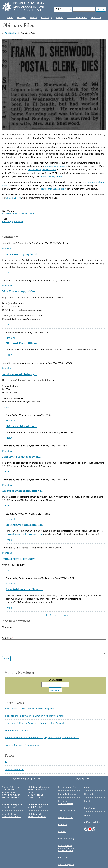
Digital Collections (67, 794)
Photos (59, 17)
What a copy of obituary (18, 559)
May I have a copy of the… (20, 291)
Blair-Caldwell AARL (77, 17)
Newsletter (89, 794)
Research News (9, 214)
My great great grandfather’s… (23, 491)
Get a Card (63, 858)
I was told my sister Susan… (24, 589)
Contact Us (96, 17)
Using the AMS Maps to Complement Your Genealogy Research (35, 723)
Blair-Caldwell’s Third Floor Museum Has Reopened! (30, 709)
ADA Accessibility (92, 822)
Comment (7, 638)
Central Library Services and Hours (11, 815)
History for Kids (66, 817)
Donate (88, 801)
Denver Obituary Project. (51, 176)
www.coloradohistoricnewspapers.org (24, 534)
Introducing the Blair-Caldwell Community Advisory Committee (35, 716)
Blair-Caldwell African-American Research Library (66, 848)
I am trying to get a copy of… (22, 457)
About (10, 17)
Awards (88, 787)
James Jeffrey (11, 33)
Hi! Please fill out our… (21, 426)
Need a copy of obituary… (19, 374)
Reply (6, 272)
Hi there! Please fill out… (23, 343)
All (6, 761)
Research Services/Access (66, 802)
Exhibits (62, 831)
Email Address (55, 680)
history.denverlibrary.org (56, 166)
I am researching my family (21, 254)
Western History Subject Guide (42, 169)
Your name (7, 627)
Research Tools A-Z (67, 787)
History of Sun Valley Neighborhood (22, 745)
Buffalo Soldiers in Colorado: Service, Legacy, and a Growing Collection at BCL (42, 737)
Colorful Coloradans (14, 770)
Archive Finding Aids (68, 811)
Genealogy (46, 17)
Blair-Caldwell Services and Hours (37, 815)
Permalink (7, 248)
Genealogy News (26, 214)
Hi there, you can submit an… (26, 525)
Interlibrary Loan (66, 864)
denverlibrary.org (66, 838)
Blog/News (90, 808)
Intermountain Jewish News (53, 189)
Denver (33, 17)
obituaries (18, 221)
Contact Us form (14, 198)
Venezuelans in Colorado (17, 730)
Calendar (63, 824)
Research (21, 17)
